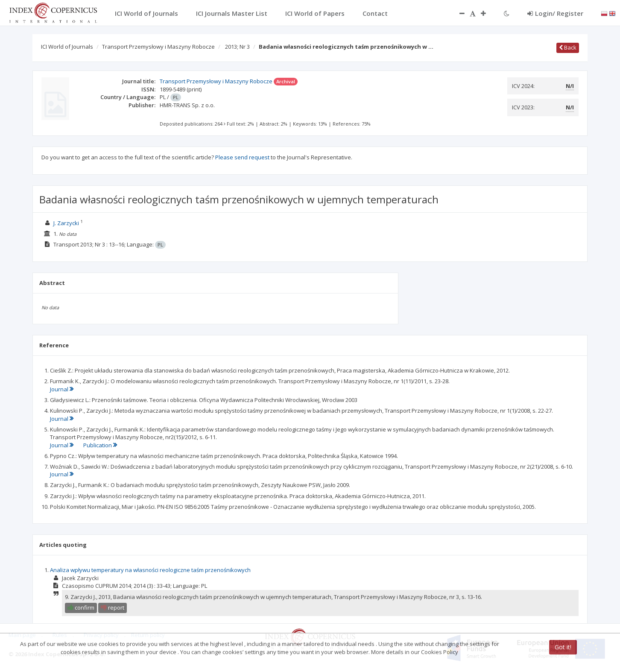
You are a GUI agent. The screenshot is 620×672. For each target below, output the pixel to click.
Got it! (563, 647)
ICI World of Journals (67, 47)
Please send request (242, 157)
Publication (100, 445)
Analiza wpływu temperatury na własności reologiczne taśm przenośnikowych (150, 570)
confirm (81, 607)
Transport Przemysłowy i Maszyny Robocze (158, 47)
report (113, 607)
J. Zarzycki (66, 223)
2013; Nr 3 (237, 47)
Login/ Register (555, 13)
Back (568, 47)
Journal (62, 389)
